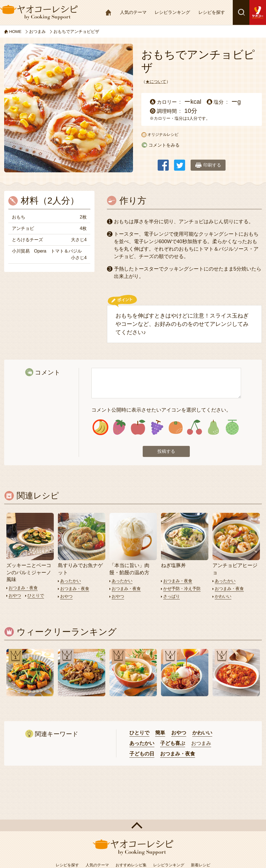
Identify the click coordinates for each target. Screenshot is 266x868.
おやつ (15, 595)
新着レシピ (201, 864)
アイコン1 (100, 427)
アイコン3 (138, 427)
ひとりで (36, 595)
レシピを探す (212, 12)
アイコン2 (119, 427)
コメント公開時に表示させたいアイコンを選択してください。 (161, 410)
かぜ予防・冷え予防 (182, 588)
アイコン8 (232, 427)
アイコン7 (213, 427)
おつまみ (201, 743)
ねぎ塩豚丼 (173, 566)
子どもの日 (142, 753)
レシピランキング (172, 12)
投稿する (166, 452)
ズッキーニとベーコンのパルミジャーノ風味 (29, 573)
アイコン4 (157, 427)
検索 (241, 12)
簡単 (160, 732)
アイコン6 (194, 427)
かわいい (223, 596)
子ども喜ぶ (173, 743)
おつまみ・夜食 (23, 588)
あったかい (71, 581)
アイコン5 (176, 427)
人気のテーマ (133, 12)
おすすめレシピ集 (131, 864)
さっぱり (172, 596)
